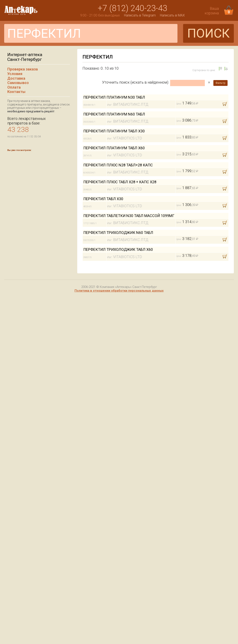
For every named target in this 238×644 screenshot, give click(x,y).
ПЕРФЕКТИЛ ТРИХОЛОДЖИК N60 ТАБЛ (118, 233)
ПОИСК (208, 33)
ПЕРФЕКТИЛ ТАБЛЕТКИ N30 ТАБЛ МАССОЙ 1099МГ (129, 216)
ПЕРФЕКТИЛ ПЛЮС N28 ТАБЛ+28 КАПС (118, 165)
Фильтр (220, 83)
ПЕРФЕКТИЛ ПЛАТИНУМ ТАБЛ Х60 (114, 148)
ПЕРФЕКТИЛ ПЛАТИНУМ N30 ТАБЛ (114, 97)
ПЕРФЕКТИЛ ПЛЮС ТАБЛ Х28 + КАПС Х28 (120, 182)
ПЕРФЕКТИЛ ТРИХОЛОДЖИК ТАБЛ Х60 (118, 249)
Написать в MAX (172, 15)
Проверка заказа (23, 69)
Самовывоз (18, 83)
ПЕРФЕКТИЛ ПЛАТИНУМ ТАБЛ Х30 (114, 131)
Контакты (16, 92)
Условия (15, 74)
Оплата (14, 87)
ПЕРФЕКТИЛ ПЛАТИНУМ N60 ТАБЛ (114, 114)
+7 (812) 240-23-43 (132, 8)
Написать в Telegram (140, 15)
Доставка (16, 78)
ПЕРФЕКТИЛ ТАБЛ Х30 (103, 199)
